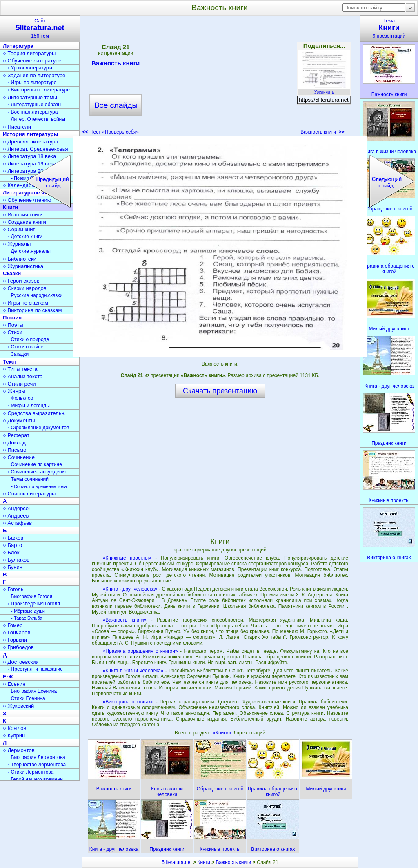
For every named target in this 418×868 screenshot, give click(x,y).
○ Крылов (14, 728)
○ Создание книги (24, 222)
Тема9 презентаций (389, 28)
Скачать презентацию (220, 391)
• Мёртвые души (28, 611)
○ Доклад (14, 443)
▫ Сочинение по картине (35, 464)
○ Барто (12, 545)
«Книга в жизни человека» (133, 671)
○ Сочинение (19, 457)
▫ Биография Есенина (32, 691)
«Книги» (222, 733)
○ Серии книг (19, 229)
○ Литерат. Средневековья (36, 149)
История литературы (31, 134)
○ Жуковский (18, 706)
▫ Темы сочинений (28, 479)
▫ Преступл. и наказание (35, 669)
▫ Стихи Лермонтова (31, 772)
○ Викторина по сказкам (32, 310)
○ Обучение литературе (32, 61)
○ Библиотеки (20, 259)
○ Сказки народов (25, 288)
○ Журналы (17, 244)
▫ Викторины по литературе (39, 90)
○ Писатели (17, 127)
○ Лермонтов (19, 750)
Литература (18, 46)
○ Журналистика (23, 266)
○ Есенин (14, 684)
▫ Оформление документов (38, 428)
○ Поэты (13, 325)
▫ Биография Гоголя (30, 596)
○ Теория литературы (29, 53)
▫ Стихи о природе (28, 339)
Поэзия (12, 318)
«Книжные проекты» (127, 558)
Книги (203, 862)
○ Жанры (14, 391)
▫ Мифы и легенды (29, 406)
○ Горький (15, 640)
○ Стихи (13, 332)
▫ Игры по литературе (32, 83)
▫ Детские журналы (29, 251)
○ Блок (11, 552)
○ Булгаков (16, 560)
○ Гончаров (17, 633)
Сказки (12, 273)
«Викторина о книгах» (128, 702)
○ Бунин (13, 567)
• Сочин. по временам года (39, 486)
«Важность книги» (125, 620)
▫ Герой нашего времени (35, 779)
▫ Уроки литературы (30, 68)
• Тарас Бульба (27, 618)
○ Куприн (14, 735)
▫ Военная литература (33, 112)
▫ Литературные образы (35, 105)
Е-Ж (8, 677)
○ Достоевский (21, 662)
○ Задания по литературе (34, 75)
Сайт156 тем (40, 28)
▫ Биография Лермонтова (37, 757)
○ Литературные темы (30, 97)
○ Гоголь (13, 589)
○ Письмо (15, 450)
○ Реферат (16, 435)
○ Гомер (13, 625)
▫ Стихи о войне (26, 347)
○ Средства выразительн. (34, 413)
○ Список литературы (29, 494)
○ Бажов (13, 538)
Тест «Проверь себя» (110, 132)
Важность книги (116, 65)
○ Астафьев (17, 523)
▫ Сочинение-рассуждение (38, 472)
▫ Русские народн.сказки (35, 295)
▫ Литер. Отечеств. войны (37, 119)
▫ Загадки (18, 354)
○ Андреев (16, 516)
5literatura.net (177, 862)
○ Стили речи (19, 384)
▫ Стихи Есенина (27, 698)
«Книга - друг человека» (130, 589)
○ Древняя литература (30, 142)
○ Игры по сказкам (26, 303)
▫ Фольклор (20, 398)
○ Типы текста (20, 369)
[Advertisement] (220, 78)
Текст (10, 362)
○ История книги (23, 215)
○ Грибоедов (18, 647)
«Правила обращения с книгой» (140, 651)
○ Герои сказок (21, 281)
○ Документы (19, 421)
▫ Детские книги (25, 237)
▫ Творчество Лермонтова (37, 765)
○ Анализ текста (23, 376)
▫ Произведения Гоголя (34, 604)
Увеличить (324, 90)
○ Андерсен (17, 508)
